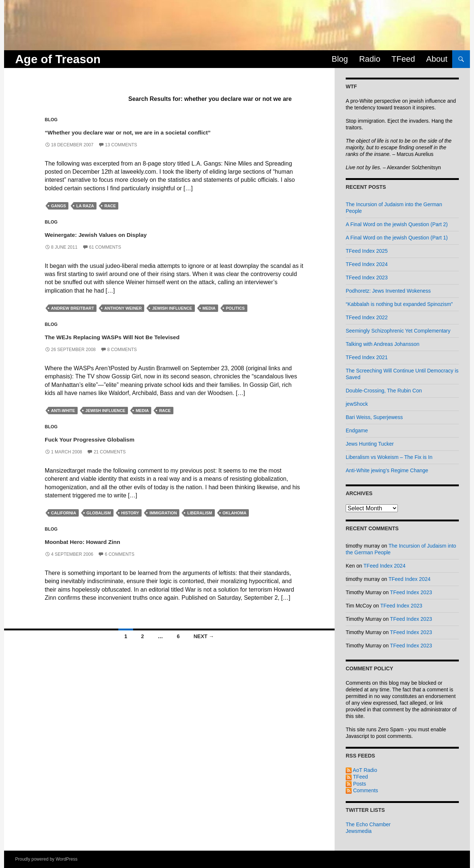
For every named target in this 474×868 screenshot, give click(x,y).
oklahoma (235, 524)
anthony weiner (123, 320)
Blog (340, 59)
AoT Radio (361, 770)
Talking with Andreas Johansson (382, 344)
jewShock (357, 404)
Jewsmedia (359, 831)
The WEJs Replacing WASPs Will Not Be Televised (162, 347)
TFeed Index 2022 (367, 317)
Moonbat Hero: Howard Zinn (110, 552)
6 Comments (119, 565)
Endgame (357, 430)
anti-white (63, 422)
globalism (99, 524)
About (437, 59)
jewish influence (172, 320)
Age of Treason (58, 59)
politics (235, 320)
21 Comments (110, 463)
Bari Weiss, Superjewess (374, 417)
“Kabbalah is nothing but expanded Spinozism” (399, 304)
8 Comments (122, 361)
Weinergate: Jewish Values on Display (132, 245)
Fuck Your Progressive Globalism (121, 450)
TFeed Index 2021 (367, 357)
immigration (163, 524)
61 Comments (105, 258)
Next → (204, 648)
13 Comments (121, 156)
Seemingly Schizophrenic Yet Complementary (398, 331)
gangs (58, 217)
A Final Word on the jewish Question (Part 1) (397, 238)
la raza (85, 217)
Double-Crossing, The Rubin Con (384, 391)
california (64, 524)
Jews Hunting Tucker (370, 444)
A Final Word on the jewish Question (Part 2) (397, 224)
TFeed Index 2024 (367, 264)
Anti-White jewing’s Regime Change (387, 470)
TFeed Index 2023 (367, 278)
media (209, 320)
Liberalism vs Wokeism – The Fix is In (389, 457)
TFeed (403, 59)
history (130, 524)
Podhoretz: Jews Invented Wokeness (388, 291)
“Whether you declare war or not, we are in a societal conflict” (166, 137)
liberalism (199, 524)
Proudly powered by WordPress (46, 859)
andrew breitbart (72, 320)
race (110, 217)
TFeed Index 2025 (367, 251)
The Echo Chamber (368, 824)
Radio (370, 59)
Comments (362, 790)
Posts (356, 784)
